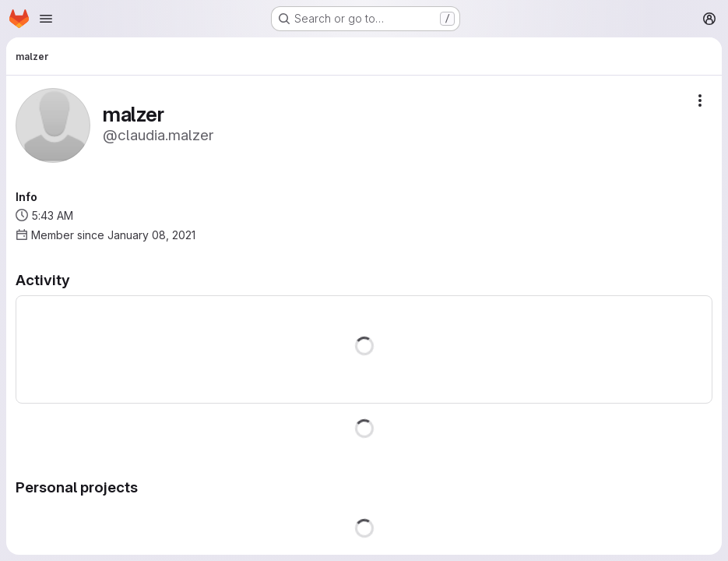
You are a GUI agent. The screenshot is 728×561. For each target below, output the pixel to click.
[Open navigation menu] (46, 19)
